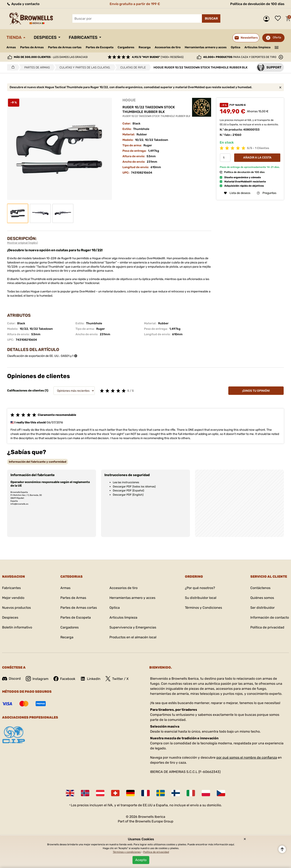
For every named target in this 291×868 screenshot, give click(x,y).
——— (277, 47)
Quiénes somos (262, 598)
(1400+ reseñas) (158, 57)
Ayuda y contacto (23, 4)
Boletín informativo (17, 627)
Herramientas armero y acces (206, 47)
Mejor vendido (13, 598)
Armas (11, 47)
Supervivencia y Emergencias (133, 627)
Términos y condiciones (127, 852)
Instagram (37, 679)
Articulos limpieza (257, 47)
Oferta (277, 37)
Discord (11, 679)
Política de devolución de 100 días (257, 4)
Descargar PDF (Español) (128, 490)
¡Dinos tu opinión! (256, 391)
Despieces (45, 37)
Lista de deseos (279, 19)
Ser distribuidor (262, 608)
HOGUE (129, 100)
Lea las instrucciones (126, 482)
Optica (236, 47)
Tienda (14, 37)
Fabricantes (83, 37)
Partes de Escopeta (100, 47)
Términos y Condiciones (203, 608)
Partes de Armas (32, 47)
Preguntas (267, 193)
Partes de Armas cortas (65, 47)
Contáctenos (260, 588)
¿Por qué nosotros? (200, 588)
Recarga (145, 47)
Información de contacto (270, 617)
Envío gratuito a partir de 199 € (135, 4)
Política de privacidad (267, 627)
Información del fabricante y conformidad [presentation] (38, 462)
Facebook (64, 679)
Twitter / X (117, 679)
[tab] (38, 462)
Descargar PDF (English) (128, 495)
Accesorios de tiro (168, 47)
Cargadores (126, 47)
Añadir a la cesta (257, 158)
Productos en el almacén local (133, 637)
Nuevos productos (16, 608)
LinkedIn (90, 679)
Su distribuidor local (201, 598)
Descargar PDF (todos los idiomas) (134, 486)
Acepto (141, 860)
